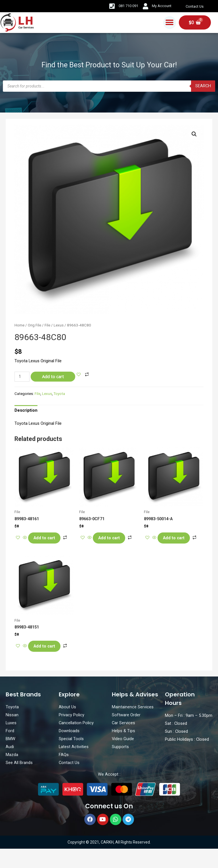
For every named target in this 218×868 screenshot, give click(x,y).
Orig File (34, 325)
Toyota (59, 394)
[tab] (26, 411)
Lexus (59, 325)
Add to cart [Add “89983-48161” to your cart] (49, 539)
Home (19, 325)
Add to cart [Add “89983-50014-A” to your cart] (178, 539)
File (47, 325)
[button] (170, 23)
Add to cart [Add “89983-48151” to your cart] (49, 657)
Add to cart (53, 376)
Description (26, 410)
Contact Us (195, 7)
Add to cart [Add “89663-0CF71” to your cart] (114, 539)
